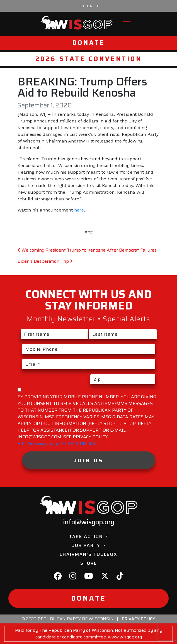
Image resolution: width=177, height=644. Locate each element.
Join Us (88, 460)
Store (89, 563)
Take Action (87, 536)
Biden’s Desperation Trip (45, 261)
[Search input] (90, 6)
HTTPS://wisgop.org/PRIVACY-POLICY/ (57, 443)
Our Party (87, 545)
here (79, 210)
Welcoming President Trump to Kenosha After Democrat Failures (87, 250)
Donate (89, 43)
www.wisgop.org (125, 637)
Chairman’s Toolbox (88, 554)
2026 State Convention (89, 59)
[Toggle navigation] (127, 24)
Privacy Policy (139, 619)
